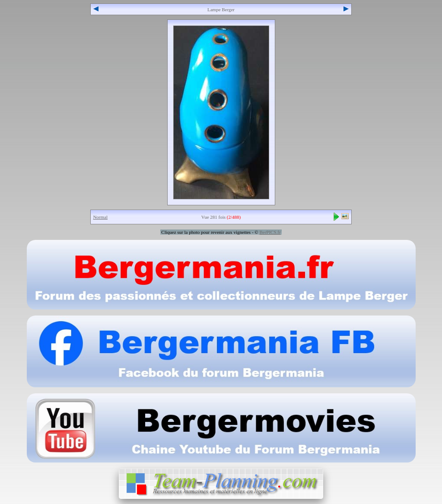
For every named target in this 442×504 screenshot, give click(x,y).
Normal (100, 217)
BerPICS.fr (270, 232)
